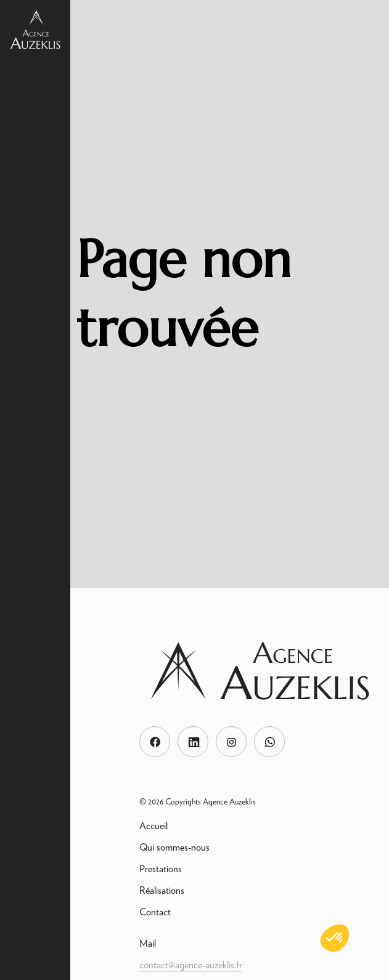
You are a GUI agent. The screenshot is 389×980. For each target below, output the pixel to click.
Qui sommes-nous (174, 847)
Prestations (161, 869)
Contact (155, 912)
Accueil (154, 826)
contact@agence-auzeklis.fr (191, 965)
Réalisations (162, 890)
